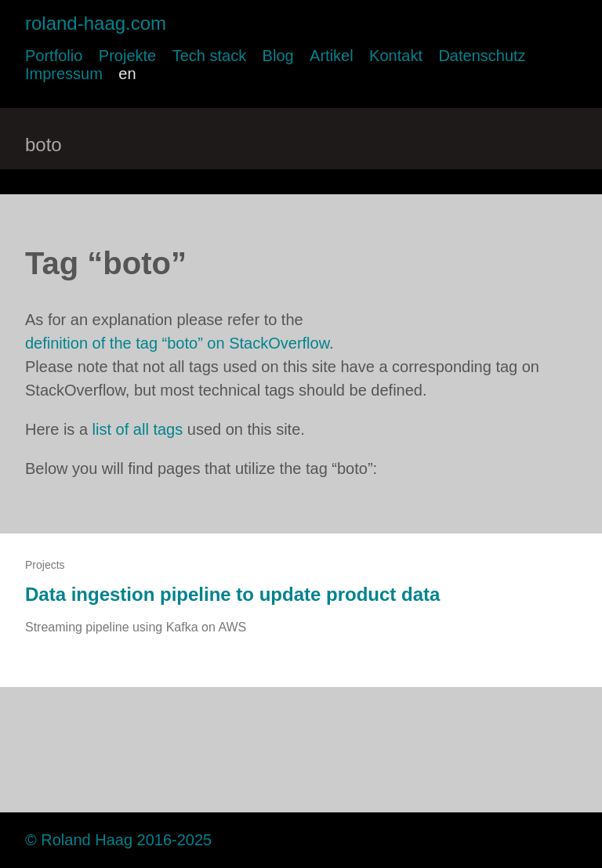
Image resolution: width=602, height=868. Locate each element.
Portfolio (54, 56)
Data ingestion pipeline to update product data (232, 594)
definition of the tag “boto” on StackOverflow (177, 343)
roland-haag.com (96, 23)
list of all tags (138, 429)
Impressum (64, 74)
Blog (278, 56)
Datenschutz (482, 56)
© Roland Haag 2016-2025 (118, 840)
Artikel (332, 56)
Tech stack (209, 56)
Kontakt (396, 56)
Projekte (127, 56)
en (127, 74)
